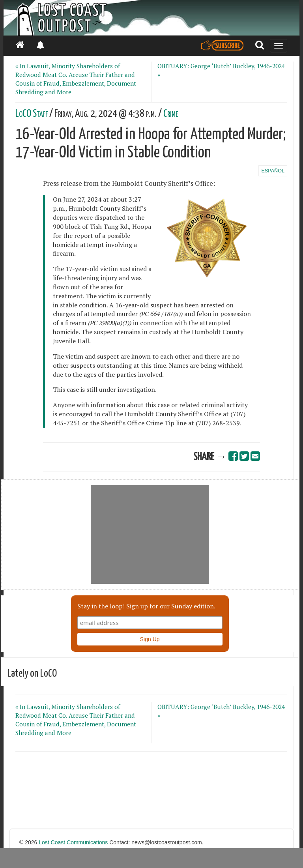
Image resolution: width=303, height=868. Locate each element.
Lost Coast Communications (73, 842)
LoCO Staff (32, 114)
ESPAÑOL (273, 171)
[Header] (151, 18)
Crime (171, 114)
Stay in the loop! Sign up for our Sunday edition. (146, 606)
